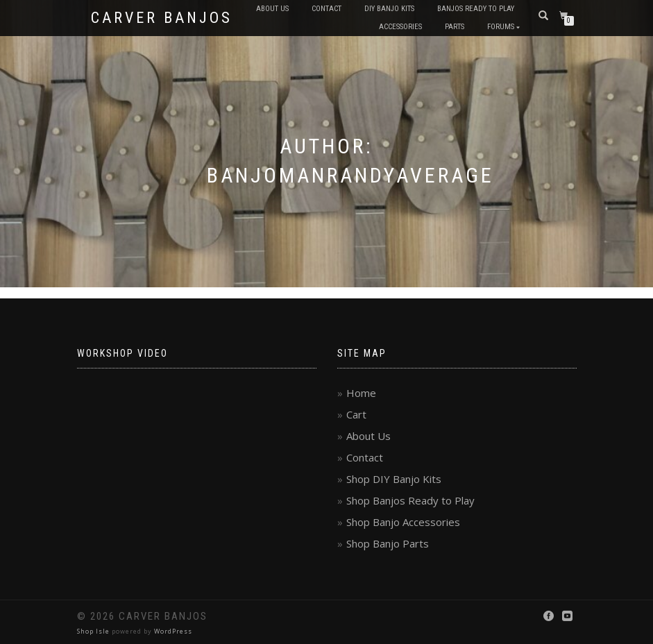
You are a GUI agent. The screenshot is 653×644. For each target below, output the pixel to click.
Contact (326, 9)
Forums (501, 27)
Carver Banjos (162, 18)
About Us (272, 9)
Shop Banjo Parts (388, 543)
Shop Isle (93, 631)
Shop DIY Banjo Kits (394, 479)
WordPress (173, 631)
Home (361, 393)
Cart (356, 414)
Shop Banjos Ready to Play (410, 500)
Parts (455, 27)
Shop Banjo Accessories (403, 522)
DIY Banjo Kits (389, 9)
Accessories (400, 27)
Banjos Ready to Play (476, 9)
